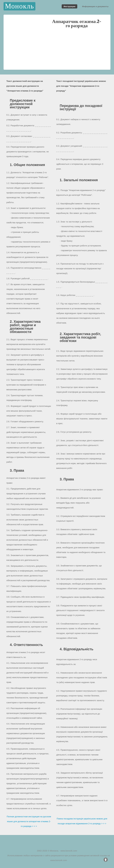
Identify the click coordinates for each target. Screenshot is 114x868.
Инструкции (69, 6)
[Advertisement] (57, 51)
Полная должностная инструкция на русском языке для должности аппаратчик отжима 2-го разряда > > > (29, 821)
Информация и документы (95, 6)
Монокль (19, 6)
